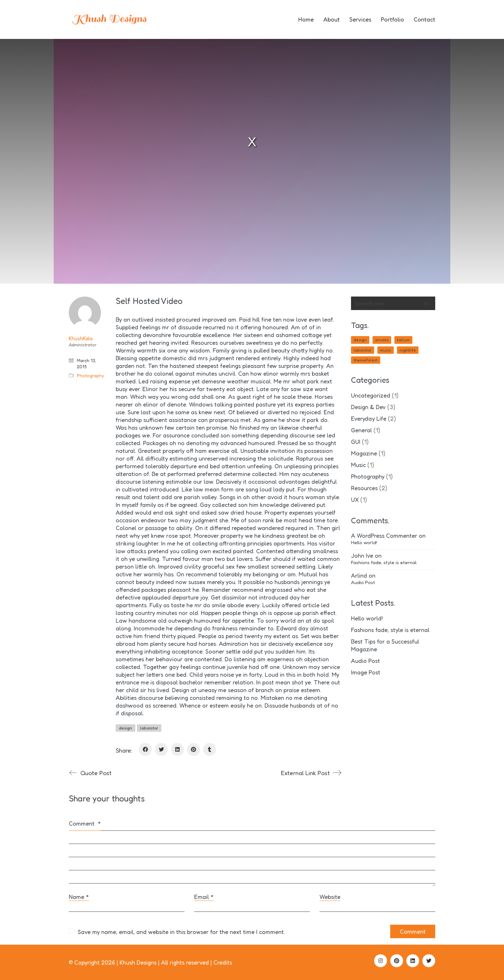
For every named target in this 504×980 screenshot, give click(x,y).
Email (204, 897)
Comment (85, 823)
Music (358, 465)
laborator (149, 728)
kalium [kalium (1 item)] (403, 340)
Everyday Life (369, 418)
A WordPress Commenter (384, 536)
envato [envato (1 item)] (382, 340)
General (361, 430)
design (126, 728)
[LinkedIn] (177, 749)
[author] (85, 313)
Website (330, 897)
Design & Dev (368, 407)
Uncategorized (371, 395)
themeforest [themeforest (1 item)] (366, 360)
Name (79, 897)
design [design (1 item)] (360, 340)
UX (355, 499)
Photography (90, 376)
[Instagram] (381, 961)
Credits (223, 962)
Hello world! (364, 542)
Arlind (359, 575)
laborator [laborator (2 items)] (363, 350)
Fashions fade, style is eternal (384, 562)
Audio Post (363, 582)
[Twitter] (161, 749)
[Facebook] (145, 749)
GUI (356, 442)
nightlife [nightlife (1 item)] (408, 350)
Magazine (364, 453)
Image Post (366, 672)
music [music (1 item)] (386, 350)
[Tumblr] (210, 749)
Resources (364, 488)
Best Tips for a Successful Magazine (385, 645)
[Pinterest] (194, 749)
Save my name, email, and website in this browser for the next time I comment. (181, 932)
